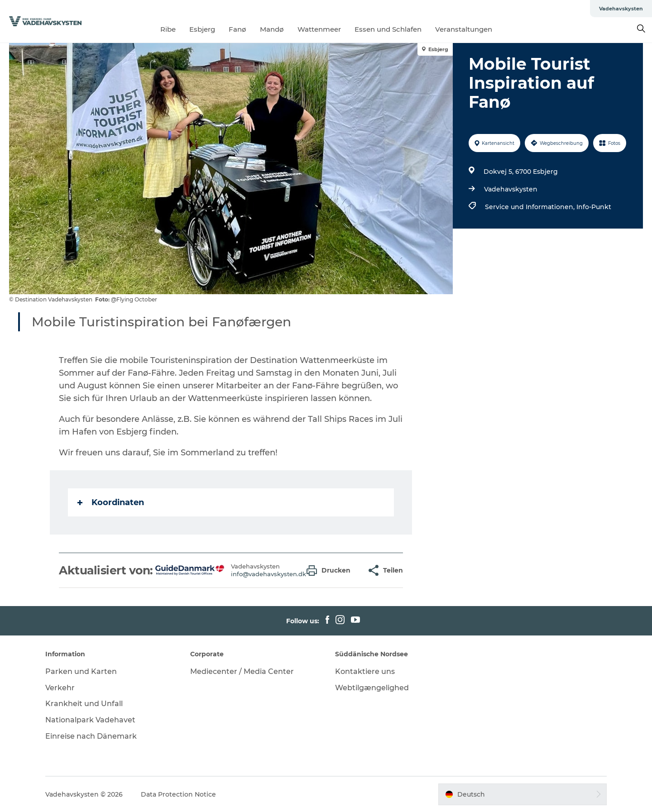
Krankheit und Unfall (84, 704)
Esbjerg (202, 29)
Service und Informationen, (531, 207)
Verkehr (60, 688)
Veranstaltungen (464, 29)
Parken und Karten (81, 671)
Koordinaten (111, 502)
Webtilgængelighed (372, 688)
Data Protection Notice (178, 794)
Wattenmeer (319, 29)
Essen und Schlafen (388, 29)
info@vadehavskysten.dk (268, 574)
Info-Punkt (594, 207)
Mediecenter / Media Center (242, 671)
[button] (331, 571)
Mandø (272, 29)
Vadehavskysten (621, 9)
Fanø (237, 29)
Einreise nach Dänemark (91, 736)
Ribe (168, 29)
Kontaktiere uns (365, 671)
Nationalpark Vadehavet (90, 720)
